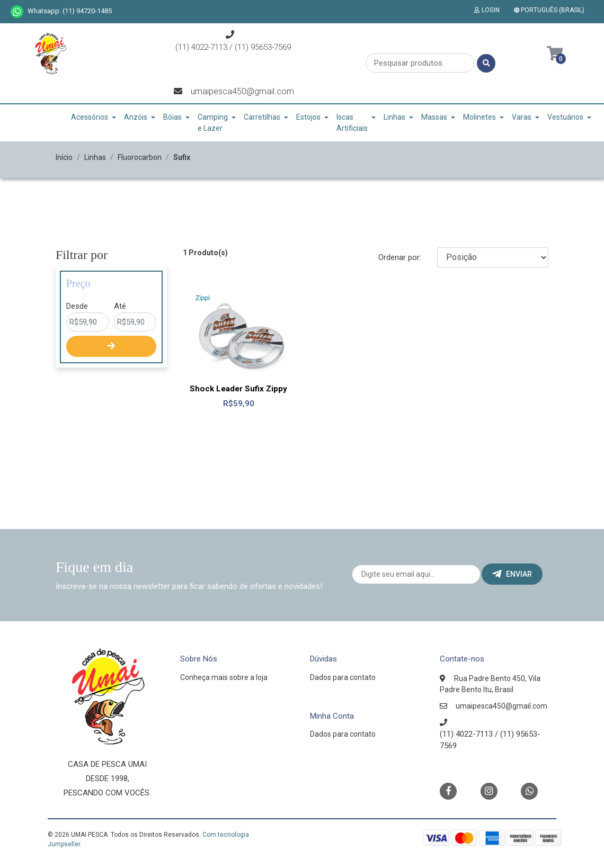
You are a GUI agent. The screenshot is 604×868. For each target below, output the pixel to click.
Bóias (172, 117)
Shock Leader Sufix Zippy (238, 389)
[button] (551, 10)
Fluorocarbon (140, 157)
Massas (434, 117)
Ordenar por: (400, 257)
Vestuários (565, 117)
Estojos (308, 117)
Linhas (394, 117)
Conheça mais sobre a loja (224, 677)
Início (64, 157)
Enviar (512, 574)
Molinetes (479, 117)
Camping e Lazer (213, 123)
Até (120, 306)
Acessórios (90, 117)
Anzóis (136, 117)
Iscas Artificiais (352, 123)
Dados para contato (343, 677)
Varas (522, 117)
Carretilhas (262, 117)
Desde (77, 306)
